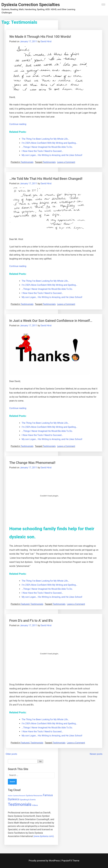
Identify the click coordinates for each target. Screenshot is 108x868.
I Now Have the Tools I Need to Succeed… (42, 151)
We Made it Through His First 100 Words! (40, 37)
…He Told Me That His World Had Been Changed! (46, 179)
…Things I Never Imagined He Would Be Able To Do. (47, 147)
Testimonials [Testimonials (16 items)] (20, 804)
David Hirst (46, 41)
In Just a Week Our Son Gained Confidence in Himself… (51, 321)
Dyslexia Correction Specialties (31, 5)
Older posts (11, 754)
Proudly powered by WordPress (45, 861)
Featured (25, 604)
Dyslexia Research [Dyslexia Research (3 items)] (19, 796)
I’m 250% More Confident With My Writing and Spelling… (49, 143)
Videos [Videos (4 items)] (35, 805)
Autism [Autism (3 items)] (10, 796)
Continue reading (18, 124)
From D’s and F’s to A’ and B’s (31, 621)
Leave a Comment (66, 162)
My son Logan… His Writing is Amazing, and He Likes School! (52, 155)
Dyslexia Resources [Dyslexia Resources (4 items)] (34, 795)
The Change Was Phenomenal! (32, 463)
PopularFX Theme (70, 861)
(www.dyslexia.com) (44, 836)
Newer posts (96, 754)
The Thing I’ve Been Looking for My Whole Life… (45, 139)
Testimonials (27, 162)
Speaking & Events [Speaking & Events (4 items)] (28, 800)
